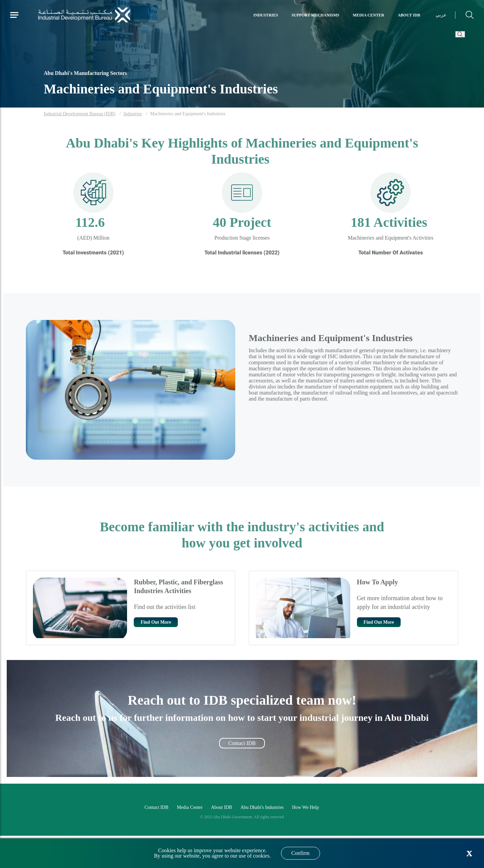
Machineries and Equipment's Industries (188, 114)
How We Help (306, 807)
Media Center (369, 15)
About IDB (409, 15)
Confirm (300, 853)
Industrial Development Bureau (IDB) (79, 114)
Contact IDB (242, 743)
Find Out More (156, 622)
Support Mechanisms (315, 15)
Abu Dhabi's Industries (262, 807)
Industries (266, 15)
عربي (441, 15)
